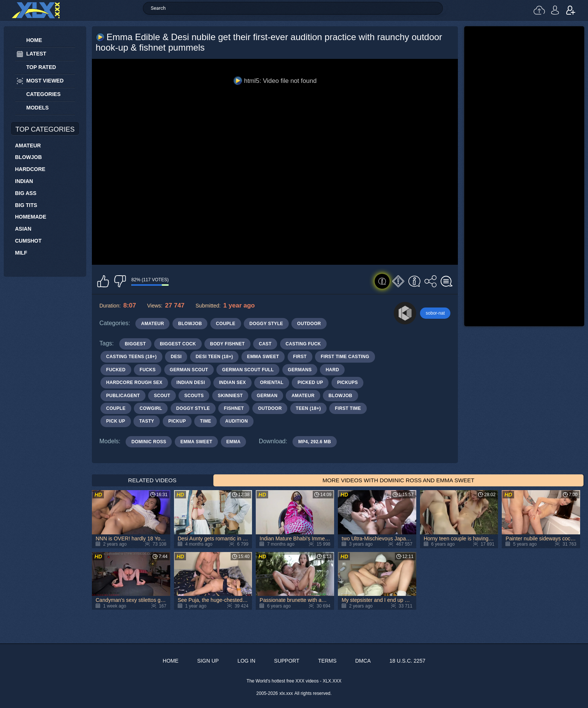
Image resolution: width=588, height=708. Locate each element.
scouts (194, 396)
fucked (116, 370)
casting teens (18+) (131, 357)
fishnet (234, 408)
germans (300, 370)
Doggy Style (266, 324)
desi (176, 357)
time (205, 421)
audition (237, 421)
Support (287, 661)
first (300, 357)
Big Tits (26, 205)
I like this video (103, 281)
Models (37, 108)
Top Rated (41, 67)
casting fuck (303, 344)
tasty (147, 421)
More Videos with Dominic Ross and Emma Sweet (398, 480)
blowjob (340, 396)
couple (116, 408)
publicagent (123, 396)
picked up (310, 382)
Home (34, 40)
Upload (539, 10)
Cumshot (28, 241)
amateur (303, 396)
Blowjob (28, 157)
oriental (272, 382)
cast (265, 344)
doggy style (193, 408)
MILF (21, 253)
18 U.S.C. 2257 (407, 661)
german (267, 396)
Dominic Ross (149, 442)
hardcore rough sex (134, 382)
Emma (234, 442)
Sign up (571, 10)
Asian (23, 229)
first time (348, 408)
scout (162, 396)
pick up (116, 421)
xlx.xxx (286, 693)
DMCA (363, 661)
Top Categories (45, 129)
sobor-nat (435, 313)
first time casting (345, 357)
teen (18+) (308, 408)
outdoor (270, 408)
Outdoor (309, 324)
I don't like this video (120, 281)
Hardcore (30, 169)
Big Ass (26, 193)
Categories (43, 94)
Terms (327, 661)
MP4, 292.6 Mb (314, 442)
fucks (148, 370)
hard (332, 370)
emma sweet (263, 357)
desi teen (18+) (214, 357)
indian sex (232, 382)
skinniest (230, 396)
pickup (177, 421)
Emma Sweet (196, 442)
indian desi (191, 382)
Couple (226, 324)
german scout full (248, 370)
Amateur (28, 145)
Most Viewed (45, 81)
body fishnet (227, 344)
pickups (347, 382)
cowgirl (151, 408)
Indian (24, 181)
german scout (189, 370)
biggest (135, 344)
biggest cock (178, 344)
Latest (36, 54)
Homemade (31, 217)
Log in (555, 10)
